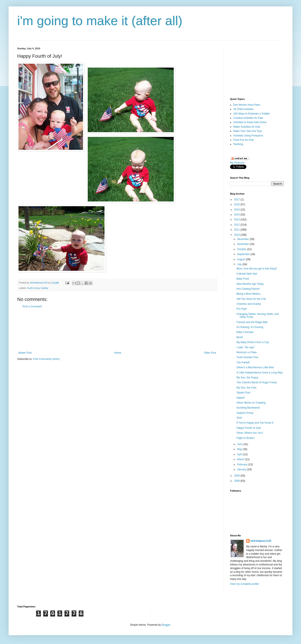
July (240, 264)
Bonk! (240, 337)
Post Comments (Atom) (46, 359)
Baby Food (243, 279)
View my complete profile (244, 584)
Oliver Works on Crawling (251, 403)
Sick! (239, 418)
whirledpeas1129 (39, 283)
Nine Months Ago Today (250, 284)
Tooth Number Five (247, 357)
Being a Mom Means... (249, 294)
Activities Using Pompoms (248, 136)
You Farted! (243, 362)
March (241, 459)
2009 (237, 476)
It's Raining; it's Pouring (250, 327)
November (243, 244)
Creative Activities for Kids (248, 118)
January (242, 469)
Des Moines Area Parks (247, 105)
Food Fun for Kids (243, 140)
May (240, 449)
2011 (237, 230)
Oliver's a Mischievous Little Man (255, 367)
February (243, 464)
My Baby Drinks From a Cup (253, 342)
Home (118, 353)
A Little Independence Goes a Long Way (260, 373)
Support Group (245, 413)
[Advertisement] (117, 330)
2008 (237, 481)
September (244, 254)
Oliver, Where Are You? (250, 433)
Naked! (241, 398)
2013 (237, 220)
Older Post (210, 353)
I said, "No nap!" (246, 347)
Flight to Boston (245, 438)
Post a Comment (32, 307)
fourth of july (33, 288)
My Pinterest (237, 163)
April (240, 454)
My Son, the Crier (246, 388)
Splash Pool (243, 393)
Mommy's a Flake (247, 352)
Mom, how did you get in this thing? (257, 269)
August (242, 259)
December (243, 239)
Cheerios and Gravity (249, 304)
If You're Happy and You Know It (255, 423)
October (242, 249)
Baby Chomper (245, 332)
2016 (237, 204)
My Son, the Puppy (247, 378)
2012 (237, 225)
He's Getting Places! (248, 289)
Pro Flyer (242, 309)
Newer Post (25, 353)
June (240, 444)
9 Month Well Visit (247, 274)
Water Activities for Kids (247, 127)
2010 (237, 235)
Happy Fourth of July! (249, 428)
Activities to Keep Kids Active (250, 122)
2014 (237, 215)
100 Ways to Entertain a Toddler (252, 114)
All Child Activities (243, 109)
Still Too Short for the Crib (251, 299)
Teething (238, 144)
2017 (237, 200)
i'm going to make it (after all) (100, 21)
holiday (45, 288)
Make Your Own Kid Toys (248, 131)
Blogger (166, 625)
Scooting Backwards (248, 408)
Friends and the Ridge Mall (252, 322)
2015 (237, 210)
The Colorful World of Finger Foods (257, 382)
